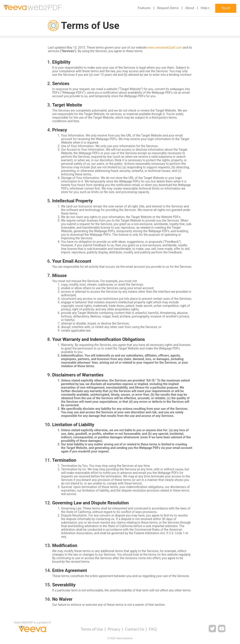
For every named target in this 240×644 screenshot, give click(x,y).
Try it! (226, 8)
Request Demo (168, 8)
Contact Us (135, 629)
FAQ (153, 629)
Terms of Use (92, 629)
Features (144, 8)
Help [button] (205, 8)
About (190, 8)
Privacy (114, 629)
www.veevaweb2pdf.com (165, 47)
